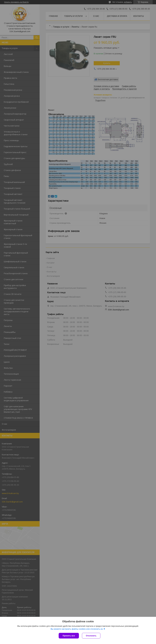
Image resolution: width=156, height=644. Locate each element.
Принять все (69, 636)
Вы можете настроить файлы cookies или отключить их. (77, 629)
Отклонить (91, 636)
